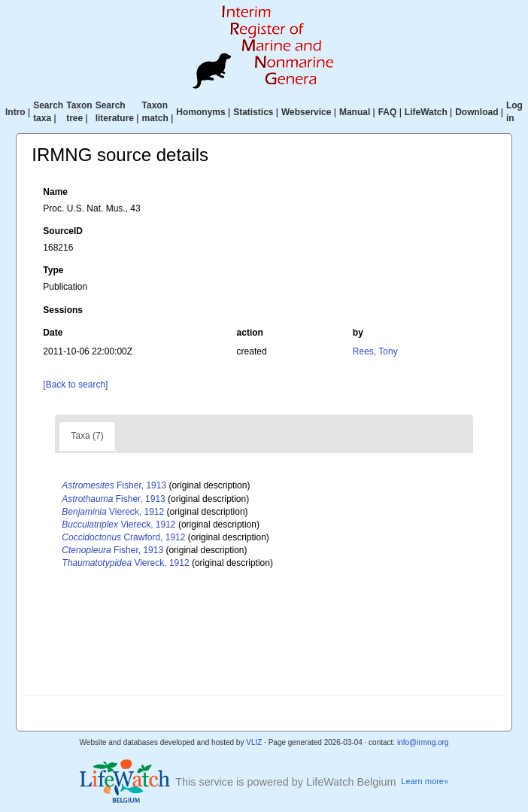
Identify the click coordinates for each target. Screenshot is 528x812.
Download (476, 112)
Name (55, 192)
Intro (15, 112)
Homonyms (200, 112)
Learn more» (425, 781)
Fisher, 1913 (114, 485)
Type (53, 270)
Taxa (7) (87, 436)
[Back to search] (75, 385)
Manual (355, 112)
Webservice (306, 112)
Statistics (253, 112)
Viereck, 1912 (113, 512)
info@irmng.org (423, 742)
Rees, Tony (375, 351)
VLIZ (254, 742)
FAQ (388, 112)
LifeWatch (426, 112)
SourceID (63, 231)
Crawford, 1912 (123, 537)
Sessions (63, 310)
